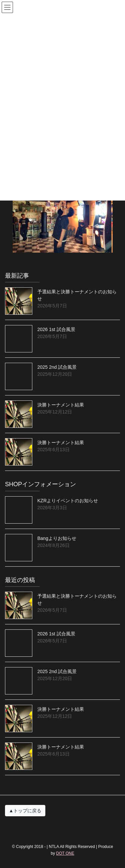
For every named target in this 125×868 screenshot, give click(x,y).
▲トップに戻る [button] (25, 811)
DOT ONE (65, 853)
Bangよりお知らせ (57, 538)
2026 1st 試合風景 (56, 329)
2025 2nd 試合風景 (57, 367)
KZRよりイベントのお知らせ (68, 501)
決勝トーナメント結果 (61, 405)
